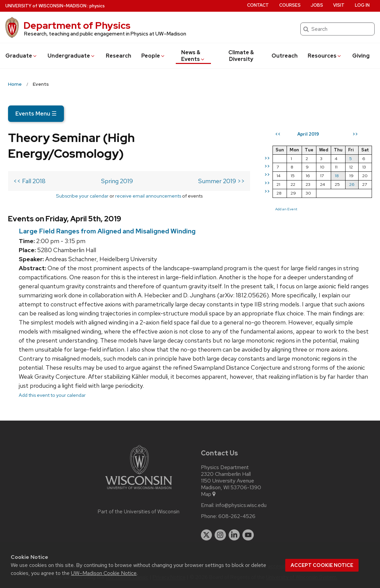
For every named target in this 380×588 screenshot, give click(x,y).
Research (119, 56)
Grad (21, 56)
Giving (361, 56)
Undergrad (71, 56)
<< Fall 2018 (29, 181)
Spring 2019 (117, 181)
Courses (290, 5)
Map (209, 494)
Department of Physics (77, 25)
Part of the (139, 512)
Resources (325, 56)
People (153, 56)
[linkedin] (234, 535)
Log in (362, 5)
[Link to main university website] (139, 490)
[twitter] (207, 535)
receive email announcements (148, 196)
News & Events (193, 56)
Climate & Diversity (241, 56)
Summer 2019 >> (221, 181)
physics (97, 6)
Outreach (285, 56)
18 (337, 176)
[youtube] (248, 535)
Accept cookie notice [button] (322, 565)
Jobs (317, 5)
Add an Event (286, 209)
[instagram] (220, 535)
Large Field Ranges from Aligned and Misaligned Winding (107, 231)
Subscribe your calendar (82, 196)
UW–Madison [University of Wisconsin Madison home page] (46, 6)
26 (352, 184)
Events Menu (36, 114)
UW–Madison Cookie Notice (104, 573)
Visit (339, 5)
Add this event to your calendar (52, 395)
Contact (258, 5)
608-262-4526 (237, 516)
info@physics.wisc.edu (241, 505)
